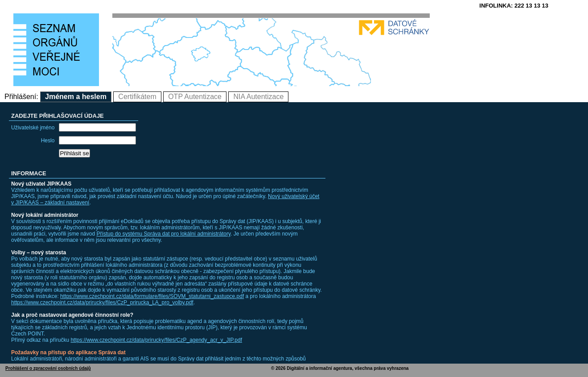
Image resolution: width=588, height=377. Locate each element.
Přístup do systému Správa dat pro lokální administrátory (163, 234)
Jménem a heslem (76, 97)
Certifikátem (137, 97)
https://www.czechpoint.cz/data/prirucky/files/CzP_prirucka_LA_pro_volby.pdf (102, 302)
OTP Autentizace (195, 97)
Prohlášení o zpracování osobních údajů (48, 368)
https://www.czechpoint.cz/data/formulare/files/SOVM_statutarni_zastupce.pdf (152, 296)
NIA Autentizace (258, 97)
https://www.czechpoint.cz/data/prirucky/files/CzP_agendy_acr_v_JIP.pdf (156, 340)
